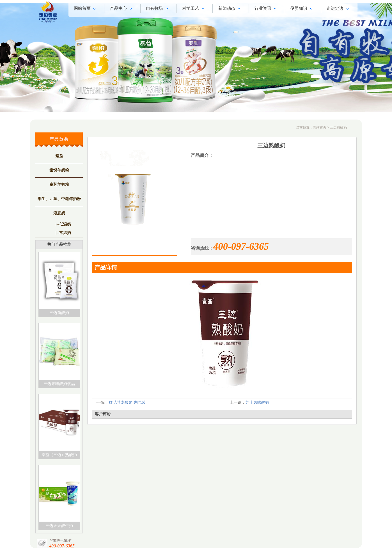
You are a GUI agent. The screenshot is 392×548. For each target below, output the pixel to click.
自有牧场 (158, 9)
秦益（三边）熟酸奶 (59, 455)
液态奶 (59, 213)
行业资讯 (266, 9)
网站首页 (86, 9)
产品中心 (122, 9)
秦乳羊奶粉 (59, 184)
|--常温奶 (63, 233)
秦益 (59, 156)
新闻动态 (230, 9)
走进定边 (339, 9)
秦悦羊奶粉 (59, 170)
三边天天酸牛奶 (59, 526)
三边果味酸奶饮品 (59, 384)
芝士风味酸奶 (257, 403)
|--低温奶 (63, 224)
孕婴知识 (302, 9)
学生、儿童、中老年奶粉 (59, 199)
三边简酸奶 (59, 313)
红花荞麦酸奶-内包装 (127, 403)
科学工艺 (194, 9)
